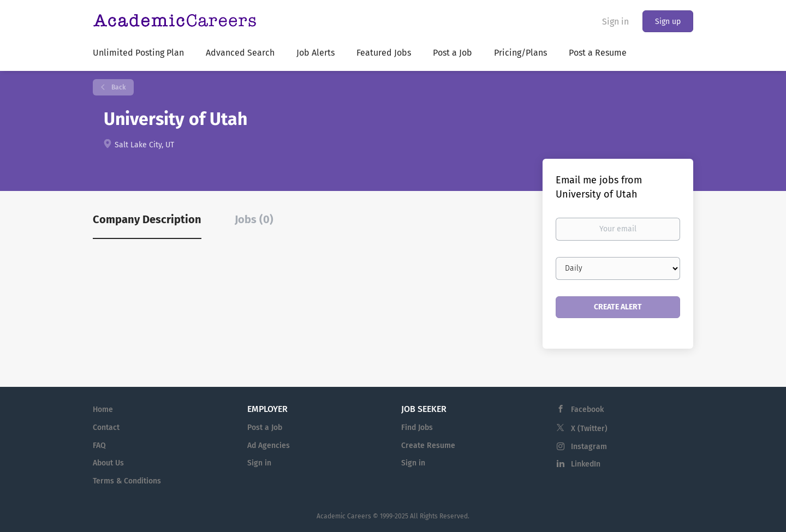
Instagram (589, 447)
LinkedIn (586, 464)
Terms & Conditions (127, 481)
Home (103, 410)
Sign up (668, 22)
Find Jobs (417, 428)
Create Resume (428, 446)
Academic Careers (344, 516)
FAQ (99, 446)
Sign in (615, 22)
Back (118, 87)
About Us (108, 463)
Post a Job (265, 428)
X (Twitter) (589, 429)
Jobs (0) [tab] (254, 219)
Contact (106, 428)
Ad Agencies (269, 446)
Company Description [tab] (147, 219)
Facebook (587, 410)
